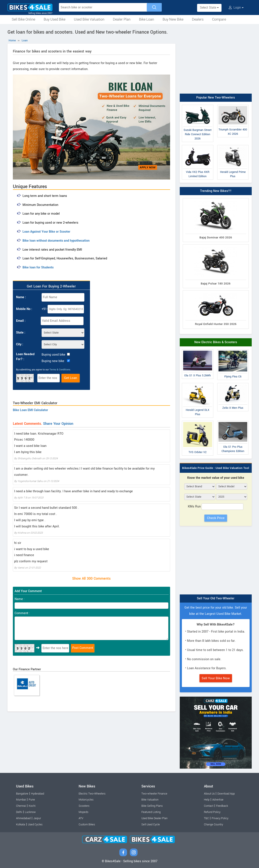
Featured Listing (151, 812)
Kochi (32, 806)
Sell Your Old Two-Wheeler (216, 598)
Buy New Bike (173, 19)
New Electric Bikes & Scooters (216, 342)
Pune (32, 800)
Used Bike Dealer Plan (154, 818)
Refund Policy (212, 812)
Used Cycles (35, 825)
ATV (81, 818)
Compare (219, 19)
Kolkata (21, 825)
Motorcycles (86, 800)
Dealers (198, 19)
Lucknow (30, 812)
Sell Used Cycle (151, 825)
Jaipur (37, 818)
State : (21, 333)
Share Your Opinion (58, 424)
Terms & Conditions (60, 370)
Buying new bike (53, 361)
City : (20, 344)
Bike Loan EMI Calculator (30, 410)
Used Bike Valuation (89, 19)
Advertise (218, 800)
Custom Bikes (87, 825)
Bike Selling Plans (152, 806)
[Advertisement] (216, 59)
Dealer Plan (122, 19)
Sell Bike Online (23, 19)
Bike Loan (147, 19)
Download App (226, 794)
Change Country (213, 825)
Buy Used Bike (55, 19)
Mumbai (21, 800)
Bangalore (22, 794)
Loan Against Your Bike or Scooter (46, 232)
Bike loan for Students (38, 267)
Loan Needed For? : (25, 357)
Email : (21, 321)
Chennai (21, 806)
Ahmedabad (23, 818)
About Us (209, 794)
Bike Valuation (150, 800)
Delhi (19, 812)
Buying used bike (53, 355)
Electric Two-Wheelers (92, 794)
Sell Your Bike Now (216, 678)
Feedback (222, 806)
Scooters (84, 806)
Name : (21, 297)
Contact (209, 806)
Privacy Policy (220, 818)
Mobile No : (24, 309)
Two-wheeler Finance (154, 794)
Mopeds (83, 812)
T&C (206, 818)
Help (207, 800)
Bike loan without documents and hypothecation (56, 241)
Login (236, 8)
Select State (209, 8)
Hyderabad (38, 794)
